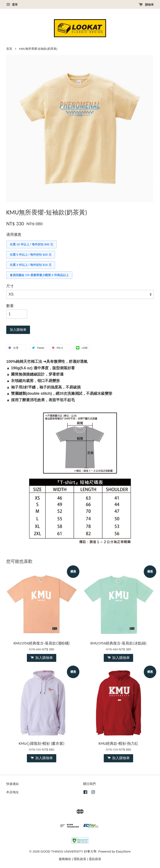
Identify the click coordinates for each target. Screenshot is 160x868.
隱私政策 (80, 859)
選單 (12, 5)
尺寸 (10, 286)
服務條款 (65, 859)
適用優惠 (14, 235)
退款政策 (95, 859)
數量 (10, 306)
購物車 (146, 5)
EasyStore (123, 851)
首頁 (9, 49)
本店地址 (12, 792)
